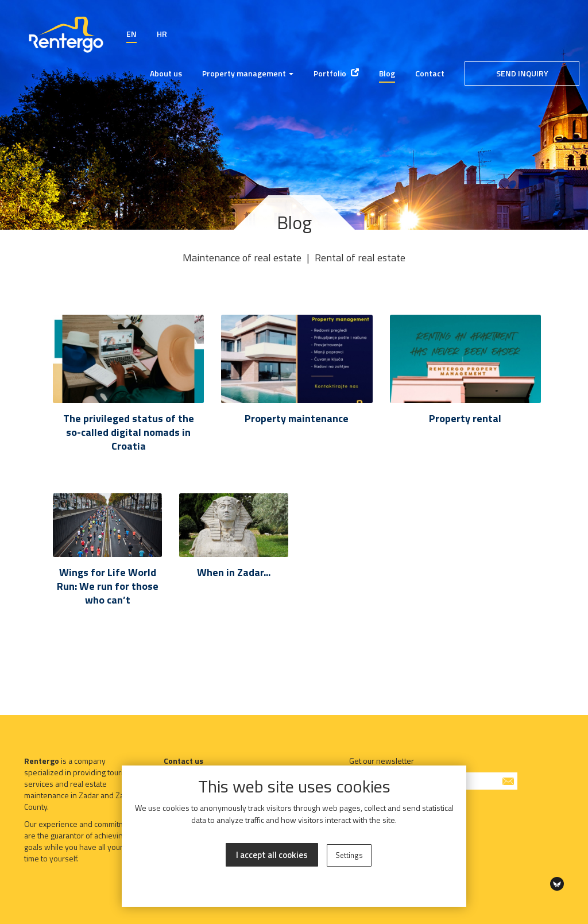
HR (162, 34)
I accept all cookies (272, 855)
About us (166, 73)
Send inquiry (522, 73)
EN (131, 34)
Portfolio (336, 73)
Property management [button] (248, 73)
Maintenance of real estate (242, 258)
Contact (430, 73)
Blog (387, 73)
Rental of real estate (360, 258)
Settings (349, 855)
